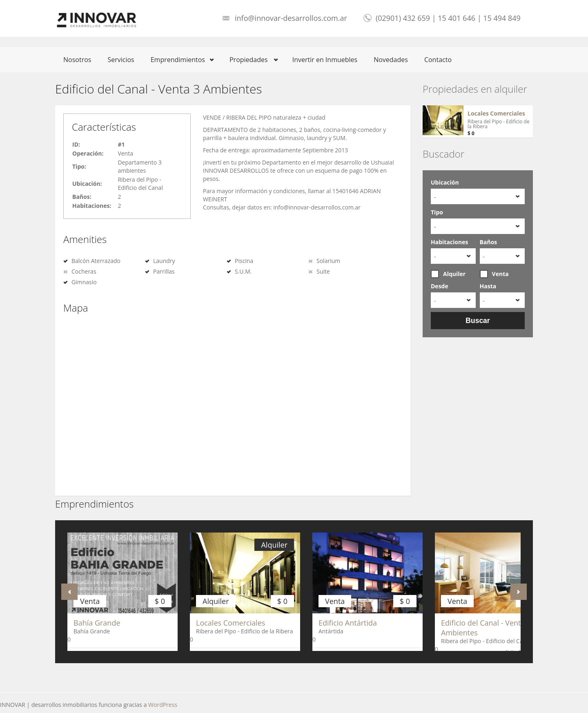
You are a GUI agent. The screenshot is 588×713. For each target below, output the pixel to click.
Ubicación (445, 182)
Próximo (519, 592)
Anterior (69, 592)
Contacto (438, 60)
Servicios (121, 60)
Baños (489, 242)
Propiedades (249, 60)
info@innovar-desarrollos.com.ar (291, 18)
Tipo (437, 212)
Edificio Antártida (348, 623)
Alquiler (448, 274)
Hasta (488, 286)
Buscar (478, 321)
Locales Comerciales (496, 113)
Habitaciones (449, 242)
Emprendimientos (178, 60)
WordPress (163, 705)
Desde (440, 286)
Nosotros (77, 60)
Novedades (391, 60)
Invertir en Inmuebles (325, 60)
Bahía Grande (97, 623)
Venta (494, 274)
